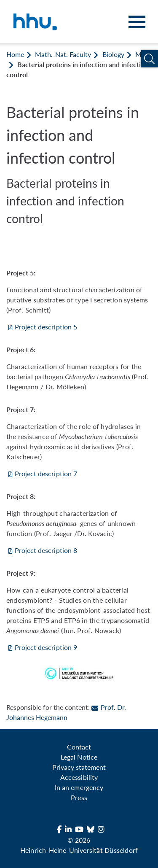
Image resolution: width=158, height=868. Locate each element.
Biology (113, 54)
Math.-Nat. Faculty (63, 54)
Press (79, 797)
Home (15, 54)
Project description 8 (46, 550)
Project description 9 (46, 647)
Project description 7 (46, 473)
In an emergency (79, 787)
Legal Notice (79, 757)
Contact (79, 747)
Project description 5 (46, 327)
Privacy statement (79, 767)
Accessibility (79, 777)
